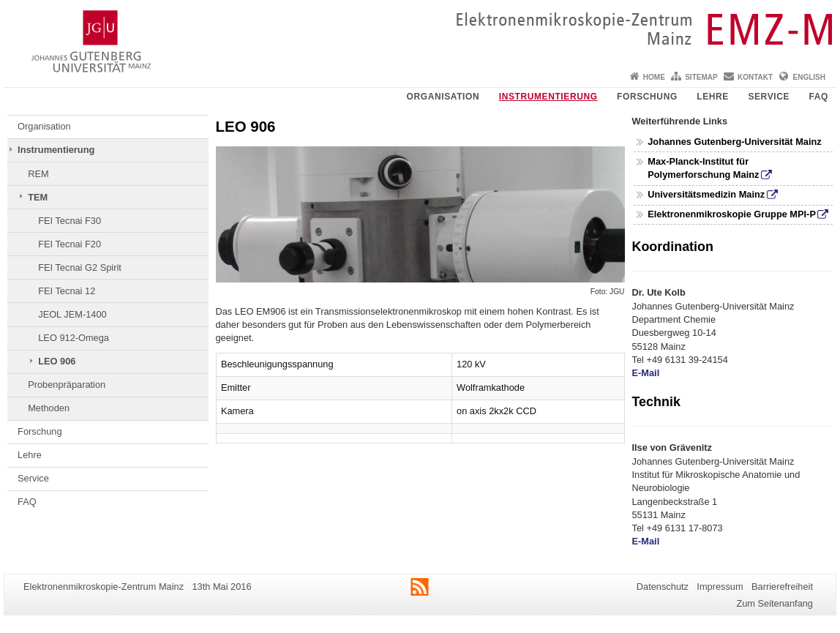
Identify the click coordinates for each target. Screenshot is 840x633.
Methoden (49, 408)
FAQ (819, 97)
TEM (38, 197)
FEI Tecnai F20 (70, 244)
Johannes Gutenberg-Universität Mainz (735, 142)
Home (654, 77)
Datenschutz (663, 587)
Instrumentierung (548, 97)
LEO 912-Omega (74, 338)
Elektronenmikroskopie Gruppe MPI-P (732, 214)
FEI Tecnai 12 (67, 291)
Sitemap (701, 77)
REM (38, 174)
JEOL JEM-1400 (72, 314)
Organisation (443, 97)
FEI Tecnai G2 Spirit (80, 267)
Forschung (647, 97)
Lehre (713, 97)
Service (769, 97)
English (809, 77)
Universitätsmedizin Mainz (706, 194)
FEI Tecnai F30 (70, 221)
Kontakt (755, 77)
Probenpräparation (67, 385)
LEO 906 (57, 361)
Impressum (720, 587)
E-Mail (646, 373)
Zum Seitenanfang (775, 603)
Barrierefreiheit (782, 587)
